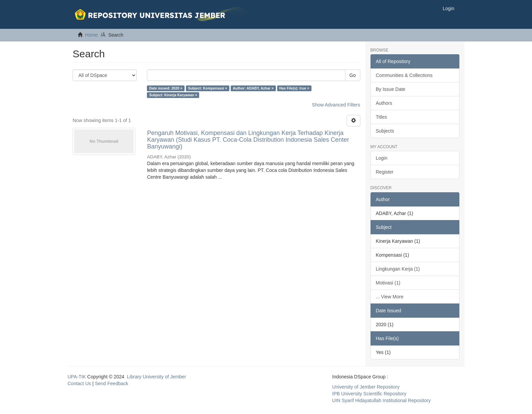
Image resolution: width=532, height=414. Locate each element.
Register (385, 172)
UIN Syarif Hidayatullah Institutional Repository (381, 400)
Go (353, 75)
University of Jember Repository (366, 387)
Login (382, 158)
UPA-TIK (77, 377)
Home (91, 35)
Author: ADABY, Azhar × (253, 88)
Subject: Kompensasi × (208, 88)
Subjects (385, 131)
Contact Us (79, 383)
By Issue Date (391, 89)
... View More (390, 297)
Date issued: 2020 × (166, 88)
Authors (384, 103)
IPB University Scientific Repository (369, 394)
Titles (382, 117)
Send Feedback (112, 383)
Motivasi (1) (388, 283)
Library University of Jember (156, 377)
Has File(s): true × (294, 88)
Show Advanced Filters (336, 105)
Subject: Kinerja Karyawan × (173, 95)
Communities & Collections (404, 75)
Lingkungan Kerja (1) (398, 269)
